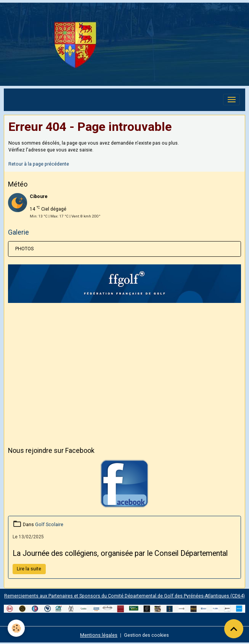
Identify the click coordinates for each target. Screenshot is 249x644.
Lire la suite (29, 569)
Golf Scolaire (49, 525)
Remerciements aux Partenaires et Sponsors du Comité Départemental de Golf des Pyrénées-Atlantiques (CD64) (124, 596)
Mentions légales (99, 635)
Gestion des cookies (146, 635)
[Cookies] (16, 628)
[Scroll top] (234, 629)
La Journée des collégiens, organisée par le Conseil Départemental (120, 553)
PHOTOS (24, 249)
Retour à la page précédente (39, 164)
